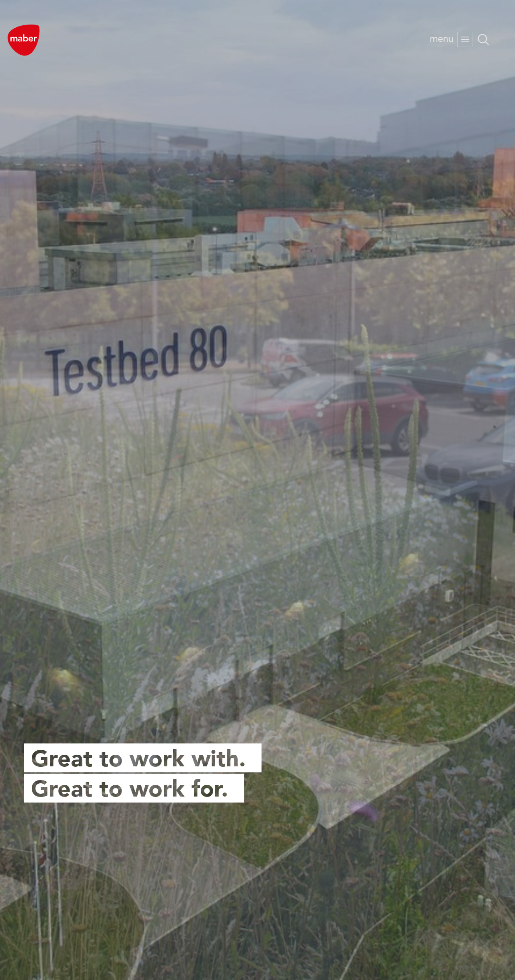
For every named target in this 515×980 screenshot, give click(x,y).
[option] (257, 490)
